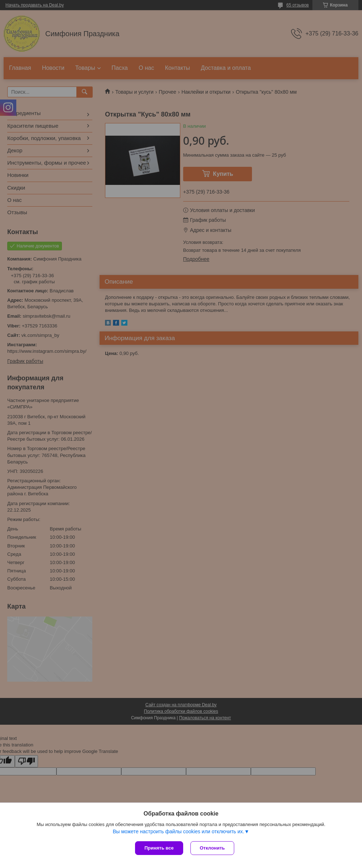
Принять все (159, 848)
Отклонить (212, 848)
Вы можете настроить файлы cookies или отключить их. (178, 831)
